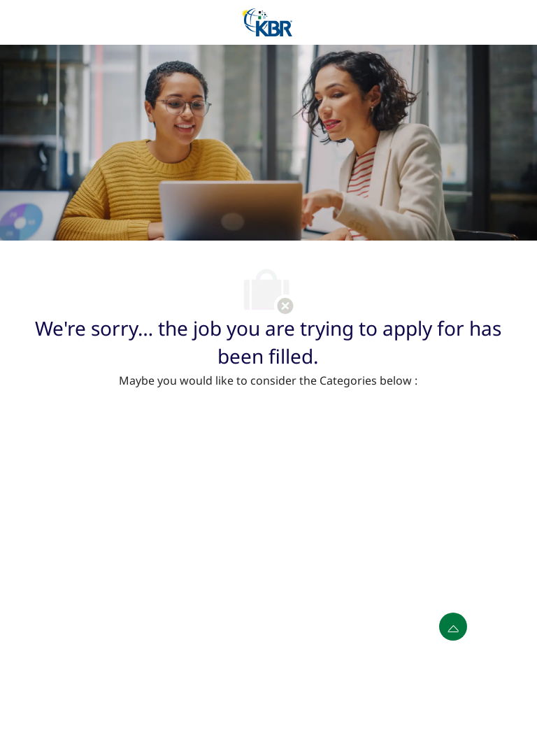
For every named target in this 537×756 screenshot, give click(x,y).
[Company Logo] (267, 21)
